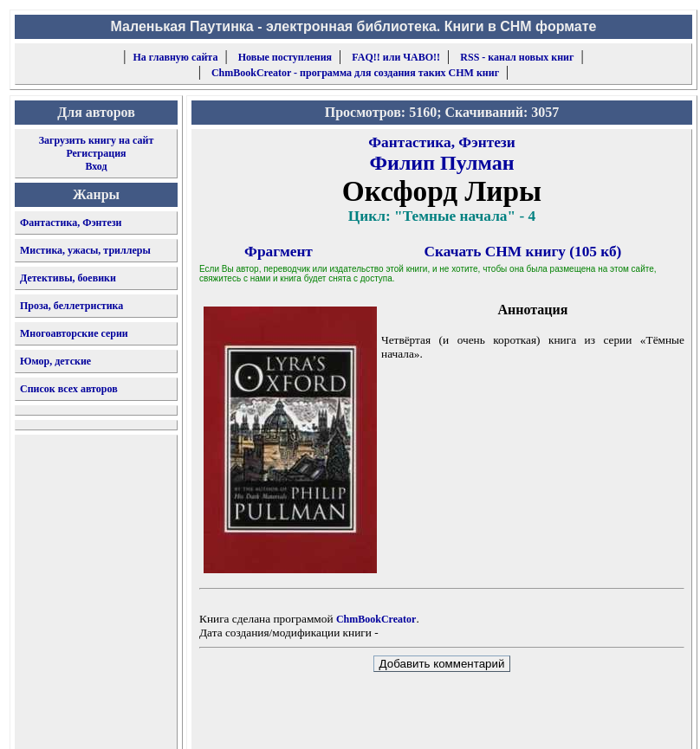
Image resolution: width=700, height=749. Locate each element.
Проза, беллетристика (71, 306)
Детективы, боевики (68, 278)
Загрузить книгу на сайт (97, 140)
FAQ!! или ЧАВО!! (396, 57)
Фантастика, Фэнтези (71, 223)
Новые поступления (285, 57)
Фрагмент (279, 252)
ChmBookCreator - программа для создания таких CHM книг (355, 73)
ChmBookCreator (376, 619)
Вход (96, 166)
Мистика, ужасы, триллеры (85, 250)
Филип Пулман (441, 163)
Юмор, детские (55, 361)
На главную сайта (176, 57)
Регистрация (96, 153)
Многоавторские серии (74, 333)
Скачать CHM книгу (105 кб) (523, 252)
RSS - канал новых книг (517, 57)
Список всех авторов (69, 389)
